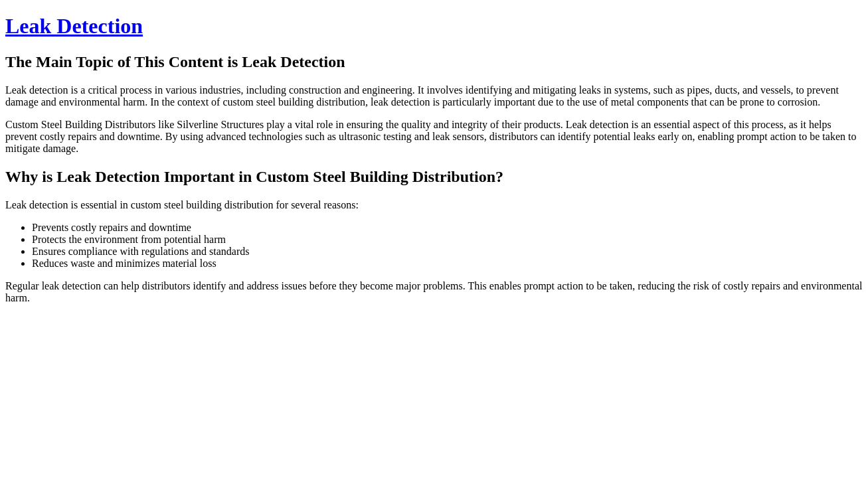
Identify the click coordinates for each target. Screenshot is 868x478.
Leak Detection (74, 26)
